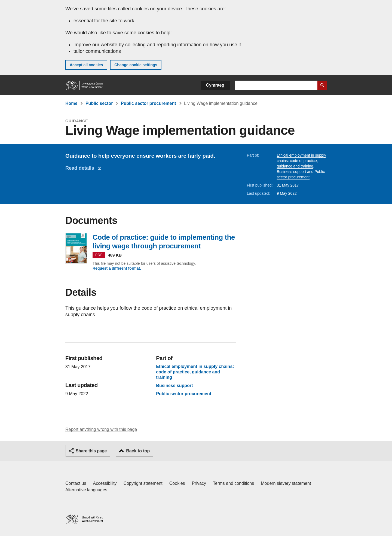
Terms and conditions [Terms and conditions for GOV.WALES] (233, 483)
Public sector (99, 103)
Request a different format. (117, 268)
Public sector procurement (148, 103)
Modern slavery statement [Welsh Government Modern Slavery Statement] (286, 483)
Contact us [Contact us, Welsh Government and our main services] (76, 483)
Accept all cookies (86, 65)
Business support (292, 172)
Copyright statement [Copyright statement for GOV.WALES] (143, 483)
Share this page (91, 451)
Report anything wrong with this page (101, 429)
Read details (81, 168)
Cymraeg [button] (215, 85)
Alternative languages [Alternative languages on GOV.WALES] (86, 490)
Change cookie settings (136, 65)
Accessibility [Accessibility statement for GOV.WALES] (105, 483)
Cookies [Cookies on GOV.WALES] (177, 483)
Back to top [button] (138, 451)
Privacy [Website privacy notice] (199, 483)
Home (71, 103)
